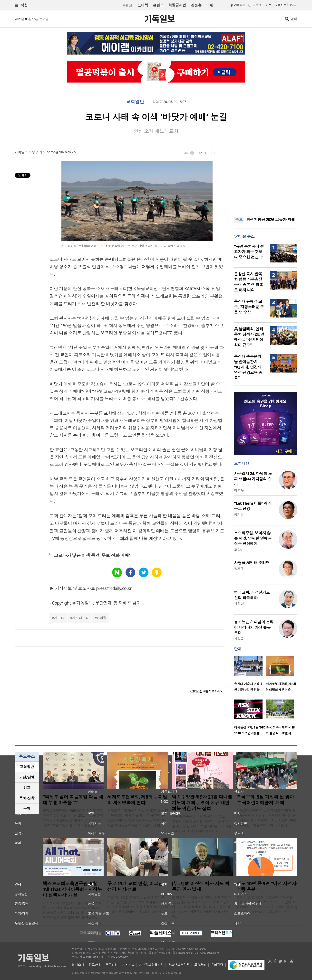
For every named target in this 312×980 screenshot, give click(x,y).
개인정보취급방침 (151, 965)
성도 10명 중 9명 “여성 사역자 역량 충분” (266, 887)
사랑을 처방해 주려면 (252, 563)
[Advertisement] (266, 180)
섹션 (21, 5)
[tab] (27, 767)
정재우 (239, 569)
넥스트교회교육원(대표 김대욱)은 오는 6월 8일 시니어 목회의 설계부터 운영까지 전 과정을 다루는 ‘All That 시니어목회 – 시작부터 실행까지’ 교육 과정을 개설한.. (73, 910)
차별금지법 (177, 5)
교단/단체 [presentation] (27, 777)
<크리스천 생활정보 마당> (206, 691)
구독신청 (281, 5)
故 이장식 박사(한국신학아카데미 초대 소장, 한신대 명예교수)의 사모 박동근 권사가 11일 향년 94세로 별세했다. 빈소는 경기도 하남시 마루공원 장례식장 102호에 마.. (202, 907)
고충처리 (200, 965)
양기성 (239, 515)
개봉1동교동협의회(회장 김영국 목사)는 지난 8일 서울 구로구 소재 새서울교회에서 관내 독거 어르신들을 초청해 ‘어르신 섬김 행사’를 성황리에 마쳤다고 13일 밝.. (138, 904)
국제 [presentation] (27, 809)
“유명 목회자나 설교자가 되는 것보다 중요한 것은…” (249, 252)
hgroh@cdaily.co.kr (61, 152)
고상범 (239, 550)
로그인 (293, 5)
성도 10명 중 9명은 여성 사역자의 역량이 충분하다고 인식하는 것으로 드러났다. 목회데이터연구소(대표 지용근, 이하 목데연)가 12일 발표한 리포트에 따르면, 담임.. (267, 904)
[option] (250, 675)
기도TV (59, 618)
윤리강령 (217, 965)
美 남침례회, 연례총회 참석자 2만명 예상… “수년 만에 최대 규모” (249, 337)
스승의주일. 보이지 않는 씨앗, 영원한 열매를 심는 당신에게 (253, 538)
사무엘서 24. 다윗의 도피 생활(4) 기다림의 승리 (253, 479)
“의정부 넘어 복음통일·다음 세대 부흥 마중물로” (73, 800)
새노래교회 (80, 618)
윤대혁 (143, 5)
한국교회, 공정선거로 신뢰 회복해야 (252, 595)
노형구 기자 (37, 152)
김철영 (239, 604)
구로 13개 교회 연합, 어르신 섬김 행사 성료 (135, 887)
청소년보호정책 (179, 965)
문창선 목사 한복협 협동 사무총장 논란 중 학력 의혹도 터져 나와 (249, 282)
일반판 (257, 5)
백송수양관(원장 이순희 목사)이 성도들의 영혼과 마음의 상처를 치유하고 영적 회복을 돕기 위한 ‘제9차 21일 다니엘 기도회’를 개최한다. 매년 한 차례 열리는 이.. (202, 824)
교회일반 (135, 102)
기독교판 (240, 5)
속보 (239, 220)
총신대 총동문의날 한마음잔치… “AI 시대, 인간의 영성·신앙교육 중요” (248, 367)
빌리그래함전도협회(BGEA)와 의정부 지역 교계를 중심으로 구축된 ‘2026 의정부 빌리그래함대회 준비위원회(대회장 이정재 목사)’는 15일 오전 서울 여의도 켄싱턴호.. (73, 818)
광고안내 (95, 965)
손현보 (158, 5)
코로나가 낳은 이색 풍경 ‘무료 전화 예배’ (92, 555)
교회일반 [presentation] (27, 767)
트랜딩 (127, 5)
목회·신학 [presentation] (27, 798)
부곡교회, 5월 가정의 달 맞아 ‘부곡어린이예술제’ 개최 (265, 800)
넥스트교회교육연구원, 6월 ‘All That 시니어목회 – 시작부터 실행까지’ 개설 (72, 889)
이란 (210, 5)
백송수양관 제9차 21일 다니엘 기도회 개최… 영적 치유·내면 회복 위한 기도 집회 (202, 803)
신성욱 (239, 639)
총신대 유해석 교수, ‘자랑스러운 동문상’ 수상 (249, 307)
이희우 (239, 490)
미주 (268, 5)
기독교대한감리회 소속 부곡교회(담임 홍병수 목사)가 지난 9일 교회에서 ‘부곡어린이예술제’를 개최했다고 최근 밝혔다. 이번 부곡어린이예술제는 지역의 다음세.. (266, 818)
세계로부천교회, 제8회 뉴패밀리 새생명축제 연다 (137, 800)
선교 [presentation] (27, 788)
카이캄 (101, 618)
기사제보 (128, 965)
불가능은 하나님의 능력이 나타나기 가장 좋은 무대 (254, 627)
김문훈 (196, 5)
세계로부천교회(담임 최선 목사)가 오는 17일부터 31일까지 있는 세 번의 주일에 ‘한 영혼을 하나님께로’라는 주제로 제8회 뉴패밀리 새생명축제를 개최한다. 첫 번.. (138, 818)
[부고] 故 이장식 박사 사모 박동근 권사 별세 (201, 887)
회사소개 (78, 965)
